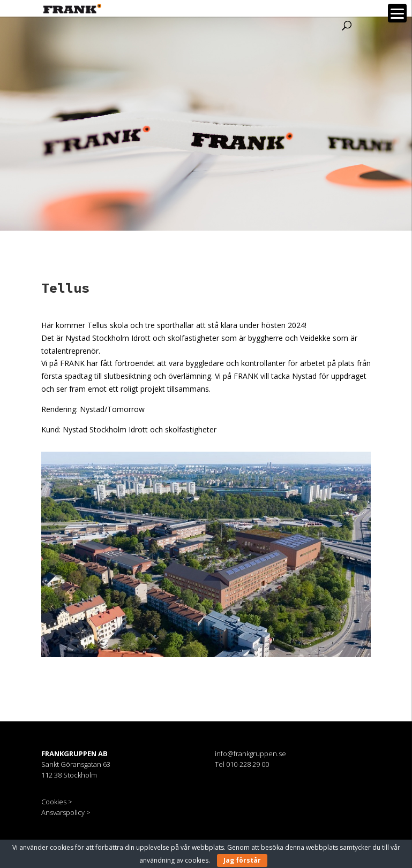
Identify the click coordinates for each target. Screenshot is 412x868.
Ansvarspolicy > (66, 812)
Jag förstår (242, 860)
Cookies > (57, 802)
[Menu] (397, 13)
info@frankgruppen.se (250, 753)
